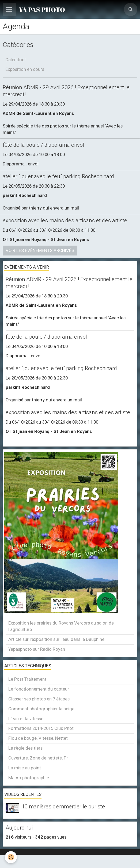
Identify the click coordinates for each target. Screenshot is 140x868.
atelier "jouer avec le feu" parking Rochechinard (58, 176)
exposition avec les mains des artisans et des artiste (65, 220)
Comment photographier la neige (41, 709)
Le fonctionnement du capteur (39, 689)
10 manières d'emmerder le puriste (63, 807)
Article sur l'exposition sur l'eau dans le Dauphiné (56, 639)
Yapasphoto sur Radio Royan (37, 649)
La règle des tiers (25, 748)
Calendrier (16, 60)
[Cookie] (11, 857)
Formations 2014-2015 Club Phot (41, 728)
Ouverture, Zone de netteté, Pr (38, 758)
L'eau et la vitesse (26, 719)
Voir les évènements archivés (40, 250)
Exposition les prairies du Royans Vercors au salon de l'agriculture (61, 626)
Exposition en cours (25, 69)
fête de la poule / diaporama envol (43, 145)
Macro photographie (29, 778)
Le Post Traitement (27, 679)
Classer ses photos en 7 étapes (39, 699)
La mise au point (25, 768)
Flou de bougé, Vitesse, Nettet (38, 738)
